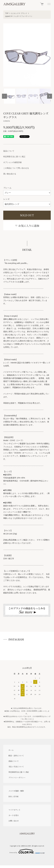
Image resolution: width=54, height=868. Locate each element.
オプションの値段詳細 (12, 162)
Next (50, 96)
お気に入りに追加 (27, 226)
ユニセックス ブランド (19, 13)
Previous (4, 96)
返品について (9, 151)
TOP (7, 13)
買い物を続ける (10, 174)
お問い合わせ (14, 821)
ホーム (11, 750)
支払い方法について (16, 767)
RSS (10, 796)
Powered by (27, 851)
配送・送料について (16, 756)
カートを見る (14, 815)
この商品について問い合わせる (16, 168)
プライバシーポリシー (17, 778)
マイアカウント (14, 810)
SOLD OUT (27, 215)
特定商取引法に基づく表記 (14, 157)
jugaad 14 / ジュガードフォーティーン (19, 16)
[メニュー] (49, 4)
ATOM (16, 796)
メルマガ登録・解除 (16, 791)
